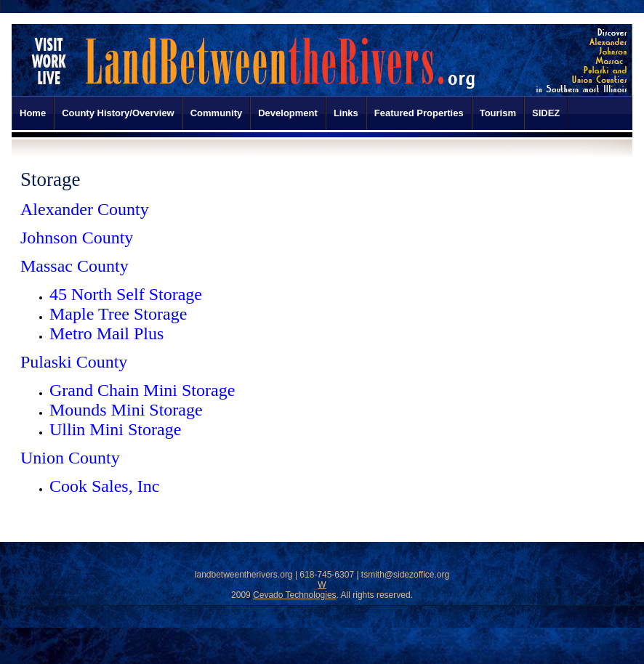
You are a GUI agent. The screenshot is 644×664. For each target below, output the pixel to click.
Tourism (498, 113)
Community (217, 113)
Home (33, 113)
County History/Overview (118, 113)
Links (346, 113)
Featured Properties (419, 113)
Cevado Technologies (295, 595)
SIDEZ (546, 113)
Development (288, 113)
